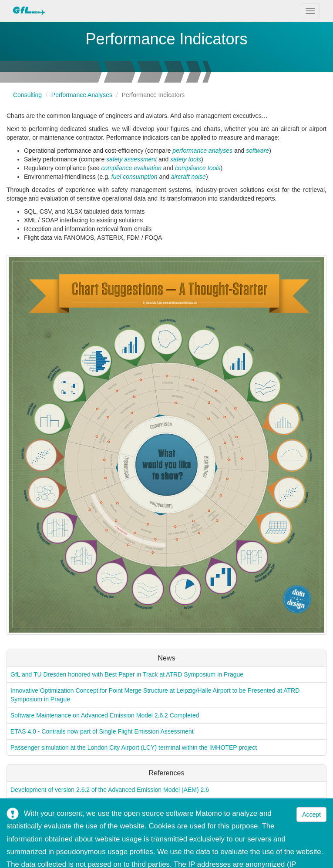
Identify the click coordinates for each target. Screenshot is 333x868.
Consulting (27, 95)
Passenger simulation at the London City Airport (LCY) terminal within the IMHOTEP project (134, 747)
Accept (311, 814)
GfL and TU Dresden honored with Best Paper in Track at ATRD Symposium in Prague (127, 674)
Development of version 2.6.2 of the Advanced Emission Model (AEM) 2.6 (110, 790)
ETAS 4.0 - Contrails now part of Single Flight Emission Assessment (102, 731)
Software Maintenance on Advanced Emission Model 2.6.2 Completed (105, 715)
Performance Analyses (82, 95)
